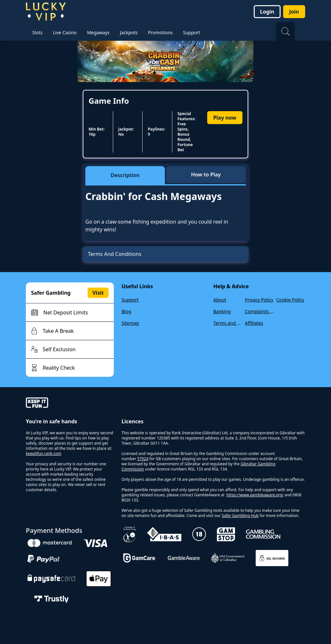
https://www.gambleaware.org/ (255, 495)
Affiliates (254, 323)
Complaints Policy (259, 311)
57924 (143, 459)
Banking (222, 311)
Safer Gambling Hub (240, 516)
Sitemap (130, 323)
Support (130, 300)
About (220, 300)
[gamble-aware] (70, 404)
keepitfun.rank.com (44, 454)
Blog (126, 311)
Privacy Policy (259, 300)
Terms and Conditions (228, 323)
